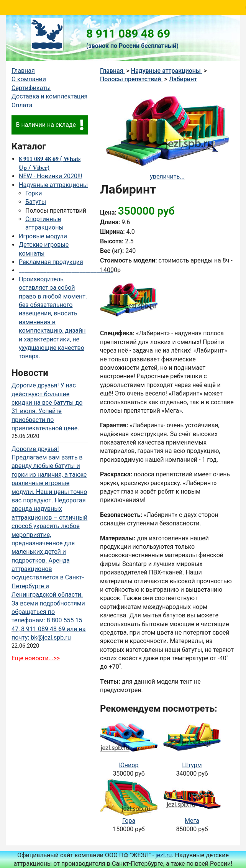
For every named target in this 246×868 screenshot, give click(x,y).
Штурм (192, 765)
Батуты (36, 202)
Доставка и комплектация (49, 96)
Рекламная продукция (51, 262)
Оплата (22, 105)
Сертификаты (31, 88)
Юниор (129, 765)
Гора (129, 821)
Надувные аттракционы (53, 185)
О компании (29, 79)
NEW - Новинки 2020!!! (50, 176)
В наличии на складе (50, 125)
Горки (34, 193)
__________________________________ (66, 270)
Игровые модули (43, 236)
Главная (23, 71)
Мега (192, 821)
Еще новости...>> (36, 658)
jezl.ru (164, 855)
